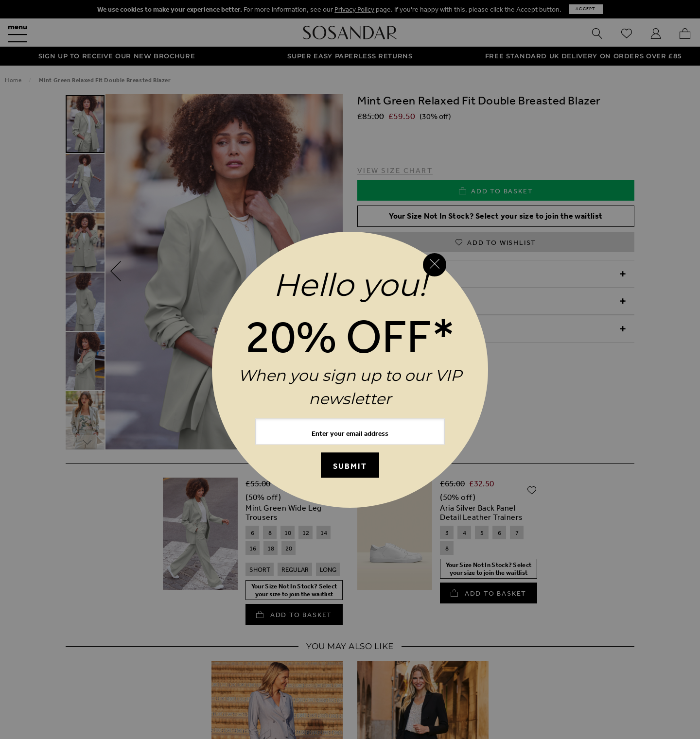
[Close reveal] (435, 265)
